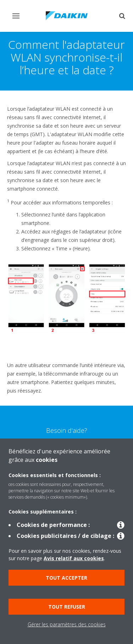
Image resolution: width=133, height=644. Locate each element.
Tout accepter (66, 578)
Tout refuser (67, 607)
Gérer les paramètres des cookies (67, 624)
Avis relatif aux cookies (74, 558)
